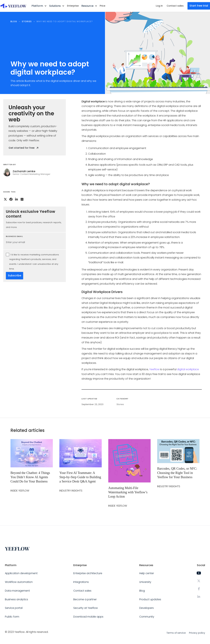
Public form (12, 617)
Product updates (150, 599)
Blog (142, 591)
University (145, 582)
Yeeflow (154, 369)
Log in (159, 6)
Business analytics (16, 599)
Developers (147, 608)
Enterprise (73, 6)
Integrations (81, 582)
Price (103, 6)
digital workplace (188, 369)
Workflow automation (19, 582)
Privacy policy (197, 633)
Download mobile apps (88, 617)
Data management (17, 591)
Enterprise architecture (88, 573)
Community (147, 617)
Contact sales (175, 6)
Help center (147, 573)
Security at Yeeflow (86, 608)
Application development (21, 573)
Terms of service (176, 633)
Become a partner (85, 599)
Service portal (14, 608)
